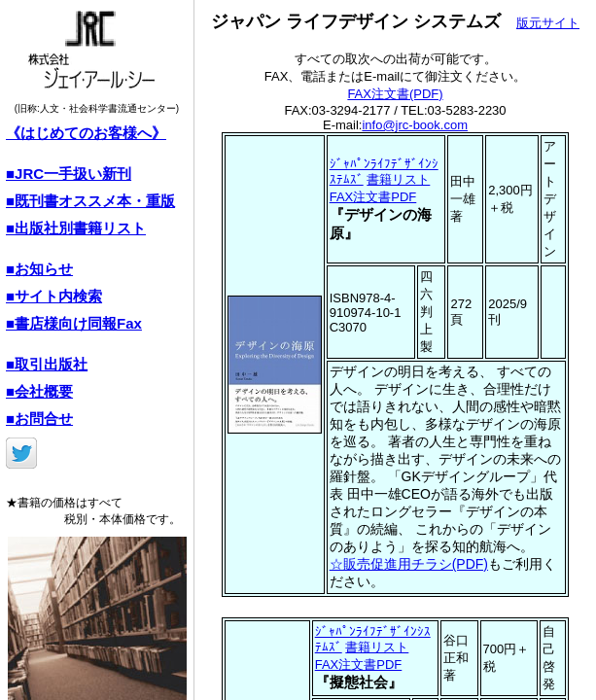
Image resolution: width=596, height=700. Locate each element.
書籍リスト (398, 179)
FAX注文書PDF (373, 197)
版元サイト (548, 23)
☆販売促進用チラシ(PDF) (409, 564)
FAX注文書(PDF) (395, 94)
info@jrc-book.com (415, 125)
